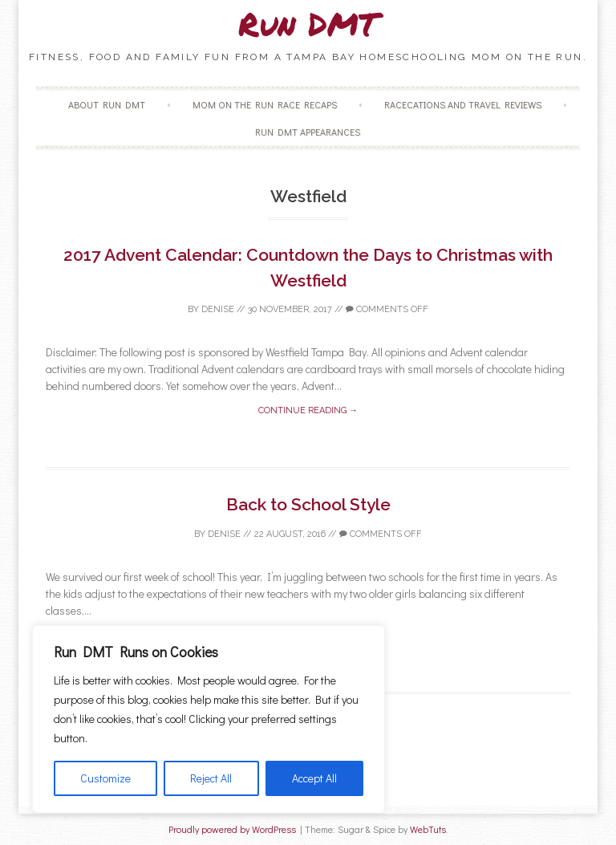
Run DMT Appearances (308, 132)
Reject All (211, 778)
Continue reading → (308, 410)
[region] (209, 719)
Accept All (314, 778)
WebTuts (428, 829)
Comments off (387, 309)
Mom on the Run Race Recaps (265, 104)
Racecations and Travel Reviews (463, 104)
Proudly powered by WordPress (232, 829)
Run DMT (308, 24)
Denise (218, 309)
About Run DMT (107, 104)
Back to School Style (308, 504)
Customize (105, 778)
